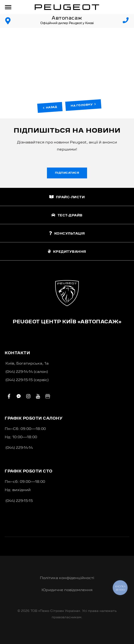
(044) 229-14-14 (19, 448)
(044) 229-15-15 (19, 501)
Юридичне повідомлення (67, 590)
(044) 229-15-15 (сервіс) (27, 380)
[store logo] (67, 7)
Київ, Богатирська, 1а (27, 364)
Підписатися (67, 173)
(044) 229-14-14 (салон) (27, 372)
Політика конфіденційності (67, 578)
